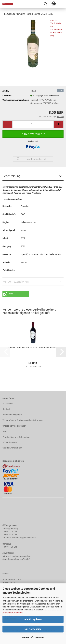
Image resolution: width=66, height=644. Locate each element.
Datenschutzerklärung (13, 613)
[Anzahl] (33, 124)
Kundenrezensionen (16, 282)
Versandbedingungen (12, 415)
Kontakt (6, 409)
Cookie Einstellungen (12, 448)
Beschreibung (11, 176)
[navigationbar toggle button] (62, 4)
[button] (7, 124)
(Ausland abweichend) (50, 96)
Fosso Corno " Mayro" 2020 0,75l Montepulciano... (33, 348)
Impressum (8, 403)
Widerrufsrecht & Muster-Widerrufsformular (23, 420)
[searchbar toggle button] (45, 4)
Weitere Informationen (33, 637)
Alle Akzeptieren (33, 619)
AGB (5, 431)
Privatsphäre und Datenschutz (16, 437)
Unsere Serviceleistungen (14, 426)
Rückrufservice (10, 442)
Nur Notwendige (33, 629)
